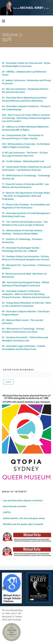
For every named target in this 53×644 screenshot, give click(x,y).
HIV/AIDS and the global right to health (23, 524)
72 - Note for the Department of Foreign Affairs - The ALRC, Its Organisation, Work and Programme (26, 196)
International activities (15, 506)
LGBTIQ (7, 512)
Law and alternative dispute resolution (23, 500)
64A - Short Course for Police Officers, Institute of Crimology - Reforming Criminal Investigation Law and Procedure (26, 118)
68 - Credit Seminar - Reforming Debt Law (23, 161)
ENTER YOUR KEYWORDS (19, 370)
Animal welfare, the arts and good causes (24, 518)
